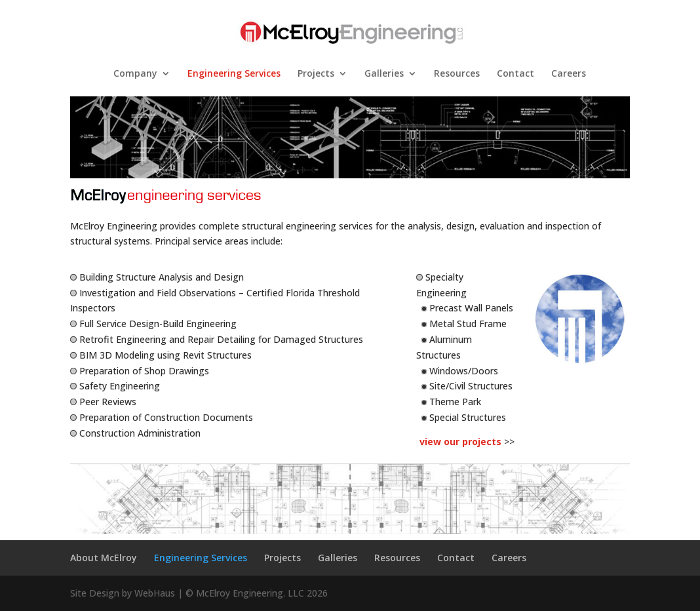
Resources (457, 74)
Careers (569, 74)
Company (135, 74)
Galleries (384, 74)
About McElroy (104, 558)
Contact (515, 74)
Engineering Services (234, 74)
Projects (316, 74)
